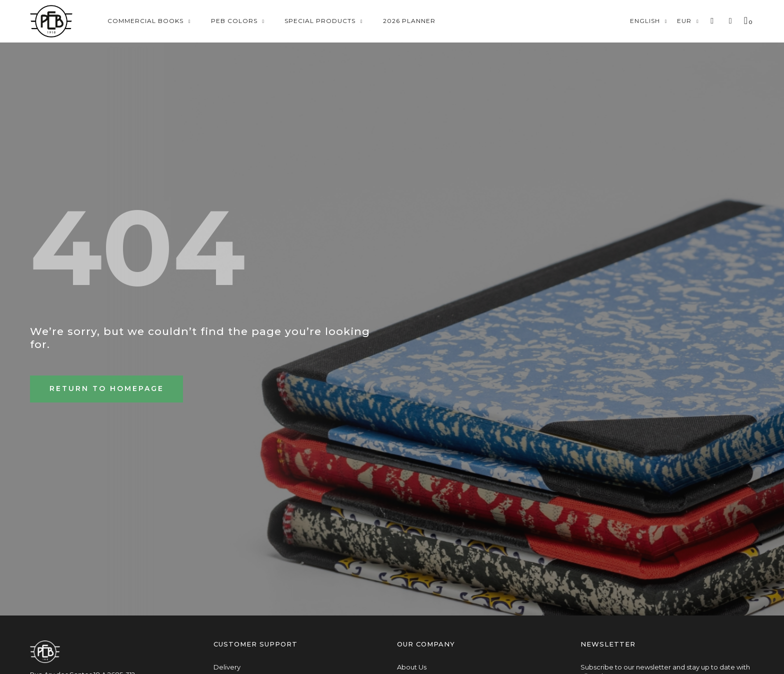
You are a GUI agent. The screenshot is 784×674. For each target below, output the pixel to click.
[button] (712, 21)
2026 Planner (409, 21)
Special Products (324, 21)
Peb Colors (238, 21)
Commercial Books (149, 21)
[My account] (730, 21)
